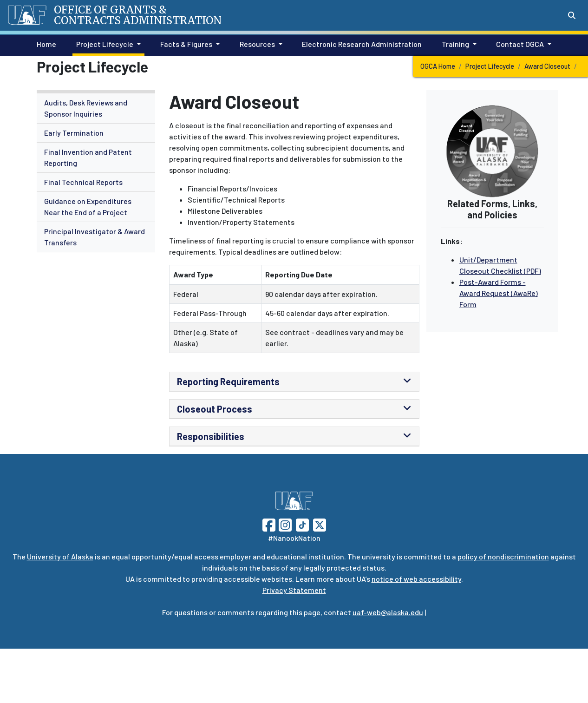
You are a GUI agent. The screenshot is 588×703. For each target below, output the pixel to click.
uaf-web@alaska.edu (388, 612)
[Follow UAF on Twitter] (320, 524)
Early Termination (74, 133)
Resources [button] (257, 44)
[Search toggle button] (572, 15)
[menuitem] (96, 108)
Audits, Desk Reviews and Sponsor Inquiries (86, 108)
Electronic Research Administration (360, 43)
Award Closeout (547, 66)
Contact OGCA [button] (520, 44)
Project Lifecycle (490, 66)
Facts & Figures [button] (186, 44)
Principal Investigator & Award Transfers (95, 237)
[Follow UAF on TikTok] (302, 524)
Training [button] (455, 44)
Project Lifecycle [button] (105, 44)
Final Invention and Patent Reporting (88, 157)
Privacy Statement (294, 590)
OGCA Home (438, 66)
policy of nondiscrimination (503, 556)
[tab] (294, 382)
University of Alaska (60, 556)
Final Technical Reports (83, 182)
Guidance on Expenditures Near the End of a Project (88, 207)
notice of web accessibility (416, 579)
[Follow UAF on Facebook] (269, 524)
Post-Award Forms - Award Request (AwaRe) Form (499, 293)
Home (45, 43)
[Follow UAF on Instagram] (284, 524)
